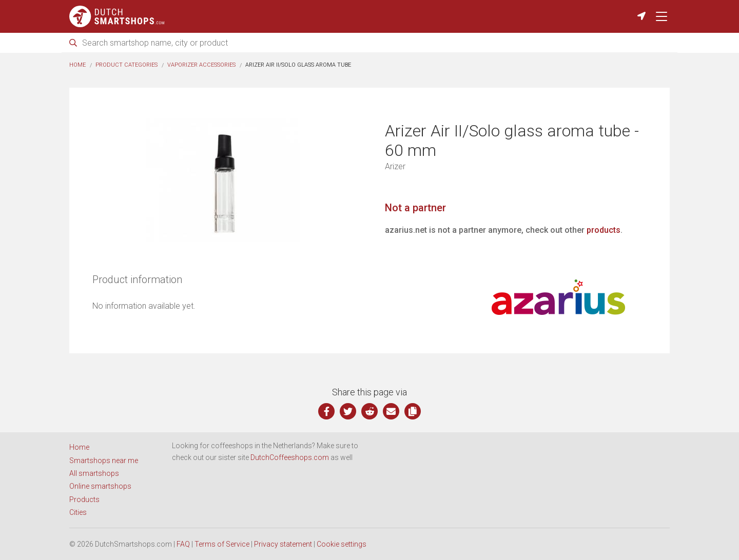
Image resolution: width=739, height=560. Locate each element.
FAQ (183, 544)
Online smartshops (100, 486)
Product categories (127, 65)
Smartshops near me (104, 461)
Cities (78, 512)
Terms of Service (222, 544)
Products (84, 499)
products (604, 230)
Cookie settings (342, 544)
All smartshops (94, 473)
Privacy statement (283, 544)
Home (77, 65)
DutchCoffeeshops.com (290, 457)
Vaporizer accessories (201, 65)
